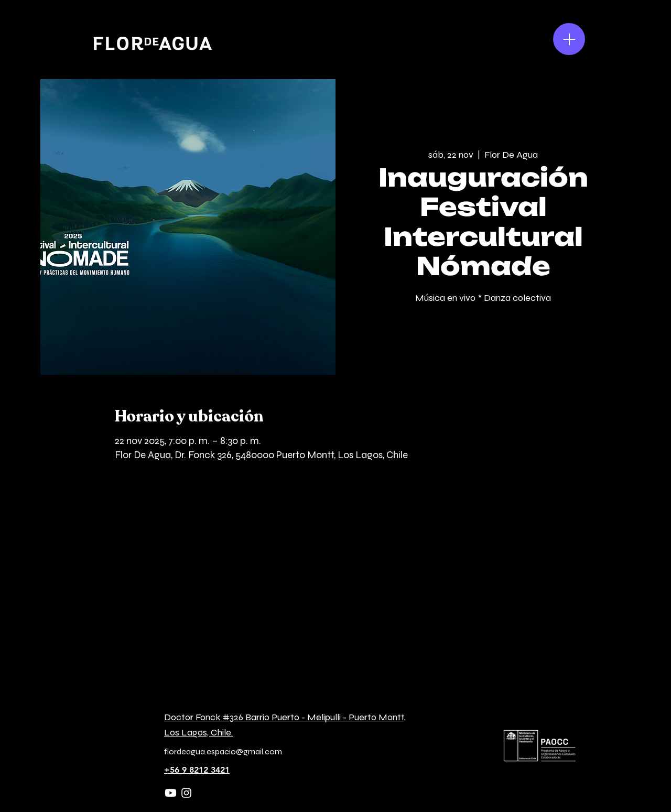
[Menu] (569, 39)
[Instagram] (186, 793)
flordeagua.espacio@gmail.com (223, 751)
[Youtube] (171, 793)
